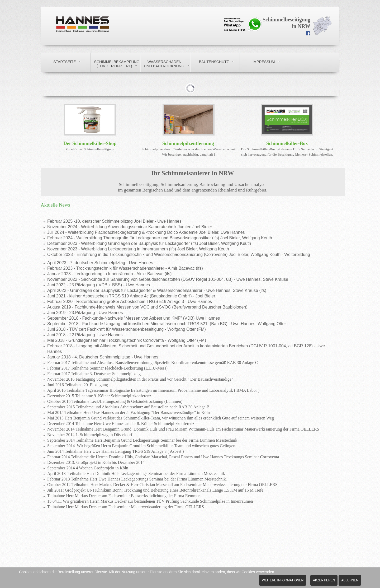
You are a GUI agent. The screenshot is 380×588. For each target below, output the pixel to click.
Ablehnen (350, 580)
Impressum (264, 62)
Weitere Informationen (283, 580)
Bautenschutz (214, 62)
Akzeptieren (324, 580)
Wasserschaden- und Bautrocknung (164, 64)
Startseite (65, 62)
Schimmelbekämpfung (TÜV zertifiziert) (117, 64)
